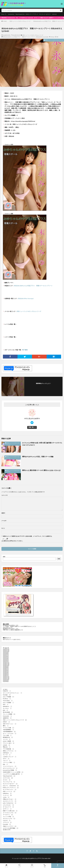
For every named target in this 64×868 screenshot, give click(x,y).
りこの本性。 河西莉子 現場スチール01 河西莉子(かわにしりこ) (19, 626)
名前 (3, 513)
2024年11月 (6, 664)
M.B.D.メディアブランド (32, 14)
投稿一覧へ (32, 427)
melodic (7, 745)
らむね (6, 797)
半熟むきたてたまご (10, 799)
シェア (19, 866)
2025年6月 (6, 656)
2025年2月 (6, 661)
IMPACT (7, 722)
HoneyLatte (7, 716)
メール (4, 521)
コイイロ (7, 739)
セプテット (7, 809)
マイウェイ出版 (9, 728)
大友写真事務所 (9, 730)
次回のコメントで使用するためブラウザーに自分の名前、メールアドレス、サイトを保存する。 (28, 536)
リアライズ (7, 822)
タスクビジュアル (9, 818)
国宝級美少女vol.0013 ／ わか (11, 629)
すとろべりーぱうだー (45, 14)
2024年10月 (6, 665)
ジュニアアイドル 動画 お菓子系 (13, 774)
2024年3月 (6, 673)
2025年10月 (6, 651)
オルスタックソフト (10, 801)
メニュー (32, 866)
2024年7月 (6, 669)
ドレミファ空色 (9, 817)
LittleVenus (7, 793)
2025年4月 (6, 658)
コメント (4, 495)
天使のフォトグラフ (10, 826)
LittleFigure (7, 753)
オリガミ (7, 780)
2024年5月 (6, 671)
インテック (7, 795)
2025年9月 (6, 652)
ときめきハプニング (10, 757)
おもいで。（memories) (8, 14)
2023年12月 (6, 677)
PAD (6, 764)
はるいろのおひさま (10, 803)
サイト (3, 528)
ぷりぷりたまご (9, 805)
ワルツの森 (7, 735)
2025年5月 (6, 657)
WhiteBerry (8, 706)
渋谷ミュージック (9, 791)
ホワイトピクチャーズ (10, 768)
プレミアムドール (9, 782)
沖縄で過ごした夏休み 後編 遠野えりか (13, 630)
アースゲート (8, 815)
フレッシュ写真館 (9, 714)
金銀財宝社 (7, 718)
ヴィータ (7, 755)
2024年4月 (6, 672)
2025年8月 (6, 654)
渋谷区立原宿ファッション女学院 (13, 772)
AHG (6, 704)
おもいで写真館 (9, 697)
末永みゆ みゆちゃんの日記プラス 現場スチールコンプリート (33, 286)
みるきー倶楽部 (9, 741)
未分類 (5, 830)
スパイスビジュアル (10, 813)
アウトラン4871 (9, 743)
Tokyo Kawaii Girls (20, 14)
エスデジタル (8, 778)
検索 (4, 557)
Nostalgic (7, 695)
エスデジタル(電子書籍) (11, 828)
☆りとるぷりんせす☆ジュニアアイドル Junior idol (37, 858)
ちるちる (54, 14)
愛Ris (6, 726)
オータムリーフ (9, 807)
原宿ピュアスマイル (10, 751)
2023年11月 (6, 678)
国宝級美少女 (8, 737)
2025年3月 (6, 659)
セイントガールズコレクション (13, 693)
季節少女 (7, 747)
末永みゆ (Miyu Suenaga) (26, 298)
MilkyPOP (7, 691)
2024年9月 (6, 666)
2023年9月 (6, 680)
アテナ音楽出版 (9, 749)
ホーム (6, 866)
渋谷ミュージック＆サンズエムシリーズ (20, 21)
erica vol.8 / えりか (8, 628)
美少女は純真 (8, 712)
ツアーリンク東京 (9, 762)
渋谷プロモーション (10, 724)
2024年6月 (6, 670)
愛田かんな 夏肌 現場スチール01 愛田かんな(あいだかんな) (41, 470)
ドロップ (7, 760)
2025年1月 (6, 662)
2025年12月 (6, 649)
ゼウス (6, 759)
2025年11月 (6, 650)
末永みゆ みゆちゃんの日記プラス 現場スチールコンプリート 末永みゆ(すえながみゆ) (26, 37)
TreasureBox (8, 701)
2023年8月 (6, 681)
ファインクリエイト (10, 766)
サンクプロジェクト (10, 789)
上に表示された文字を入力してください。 (12, 541)
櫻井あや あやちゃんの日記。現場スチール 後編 (38, 457)
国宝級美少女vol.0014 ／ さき (11, 625)
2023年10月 (6, 679)
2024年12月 (6, 663)
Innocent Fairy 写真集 (10, 770)
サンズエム (7, 708)
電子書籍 (25, 350)
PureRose (7, 699)
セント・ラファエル (10, 733)
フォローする (44, 386)
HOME (5, 21)
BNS (6, 710)
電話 (45, 866)
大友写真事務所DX (9, 731)
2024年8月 (6, 668)
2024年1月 (6, 676)
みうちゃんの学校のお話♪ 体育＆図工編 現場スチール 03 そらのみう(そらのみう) (42, 444)
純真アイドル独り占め (10, 811)
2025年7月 (6, 655)
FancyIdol (7, 824)
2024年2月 (6, 674)
